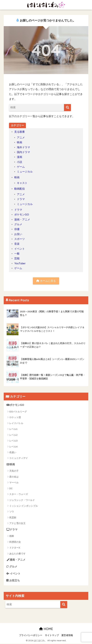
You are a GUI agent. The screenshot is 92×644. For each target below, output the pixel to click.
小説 (20, 162)
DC (11, 488)
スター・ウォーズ (19, 494)
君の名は (14, 477)
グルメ (18, 224)
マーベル (14, 483)
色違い (13, 452)
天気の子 (14, 471)
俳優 (17, 229)
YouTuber (20, 263)
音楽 (17, 244)
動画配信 (20, 189)
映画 (20, 142)
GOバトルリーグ (18, 412)
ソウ (12, 512)
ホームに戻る (46, 281)
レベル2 (13, 435)
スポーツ (20, 239)
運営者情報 (67, 636)
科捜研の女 (15, 542)
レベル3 (13, 441)
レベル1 (13, 429)
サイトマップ (52, 636)
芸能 (17, 258)
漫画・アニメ (22, 220)
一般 (17, 254)
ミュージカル (25, 172)
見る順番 (20, 132)
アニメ (21, 138)
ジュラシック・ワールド (22, 500)
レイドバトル (16, 423)
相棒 (12, 536)
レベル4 (13, 447)
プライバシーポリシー (31, 636)
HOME (46, 629)
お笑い (18, 234)
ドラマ (21, 199)
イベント (20, 249)
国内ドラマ (23, 152)
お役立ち (13, 581)
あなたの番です (17, 554)
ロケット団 (15, 417)
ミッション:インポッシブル (24, 506)
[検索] (67, 108)
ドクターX (15, 548)
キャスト (22, 183)
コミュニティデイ (19, 458)
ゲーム (21, 167)
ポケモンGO (22, 215)
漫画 (20, 157)
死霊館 (13, 518)
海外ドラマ (23, 147)
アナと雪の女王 (17, 523)
